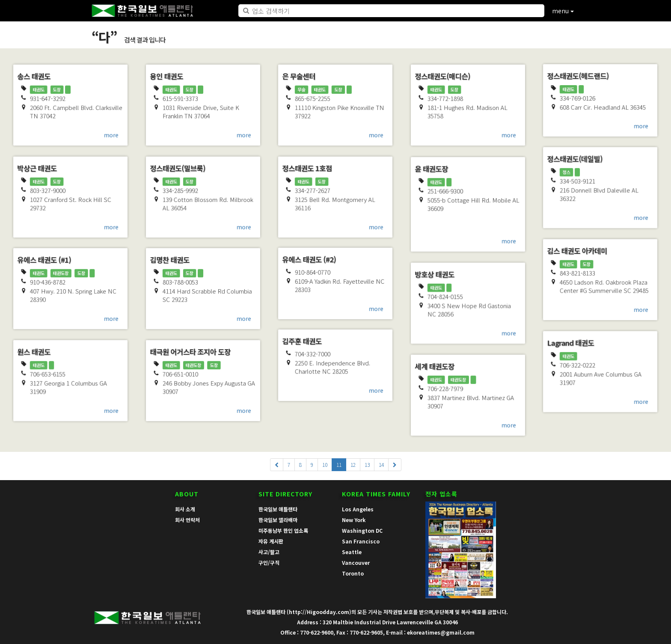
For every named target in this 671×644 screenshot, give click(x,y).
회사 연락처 (187, 520)
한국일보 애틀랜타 (278, 509)
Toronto (353, 573)
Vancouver (356, 562)
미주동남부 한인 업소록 (283, 530)
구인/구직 (269, 562)
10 (325, 464)
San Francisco (361, 541)
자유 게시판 (271, 541)
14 (381, 464)
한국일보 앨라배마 (278, 520)
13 (367, 464)
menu (563, 11)
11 (339, 464)
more (114, 137)
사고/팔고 (269, 552)
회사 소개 (185, 509)
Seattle (352, 552)
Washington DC (362, 530)
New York (354, 520)
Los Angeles (358, 509)
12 (353, 464)
